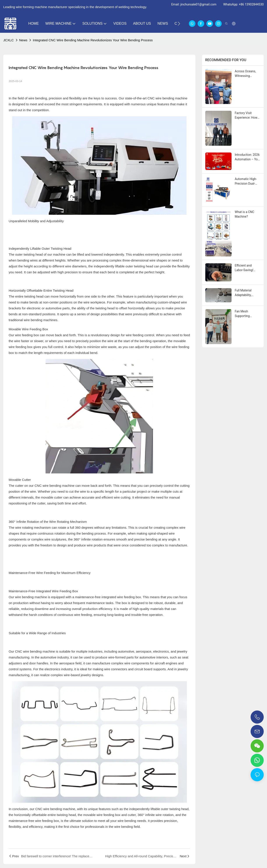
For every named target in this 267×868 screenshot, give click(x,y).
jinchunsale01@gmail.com (198, 4)
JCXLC (9, 40)
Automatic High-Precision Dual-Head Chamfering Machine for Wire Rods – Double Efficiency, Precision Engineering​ (247, 182)
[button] (179, 24)
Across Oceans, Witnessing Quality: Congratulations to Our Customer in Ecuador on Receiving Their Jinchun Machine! (247, 74)
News (23, 40)
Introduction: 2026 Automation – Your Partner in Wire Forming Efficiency (248, 157)
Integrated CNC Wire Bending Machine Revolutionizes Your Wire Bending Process (93, 40)
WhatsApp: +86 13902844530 (243, 4)
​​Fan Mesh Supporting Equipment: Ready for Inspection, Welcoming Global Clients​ (247, 314)
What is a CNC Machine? (245, 214)
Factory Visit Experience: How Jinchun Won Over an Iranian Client (247, 116)
